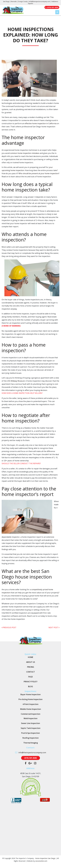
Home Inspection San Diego (45, 858)
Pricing (31, 667)
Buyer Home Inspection (31, 694)
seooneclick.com (41, 861)
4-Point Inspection (30, 704)
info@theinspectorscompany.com (39, 1)
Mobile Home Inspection (31, 709)
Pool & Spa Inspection (31, 733)
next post (54, 628)
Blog (30, 686)
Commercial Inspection (31, 714)
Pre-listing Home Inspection (30, 699)
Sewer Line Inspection (30, 723)
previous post (9, 628)
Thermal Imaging (31, 743)
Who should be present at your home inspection (39, 173)
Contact (31, 672)
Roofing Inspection (31, 738)
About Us (31, 662)
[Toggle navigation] (57, 12)
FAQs (30, 677)
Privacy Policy (31, 682)
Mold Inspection (31, 718)
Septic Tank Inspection (31, 728)
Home (30, 657)
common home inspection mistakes (25, 153)
